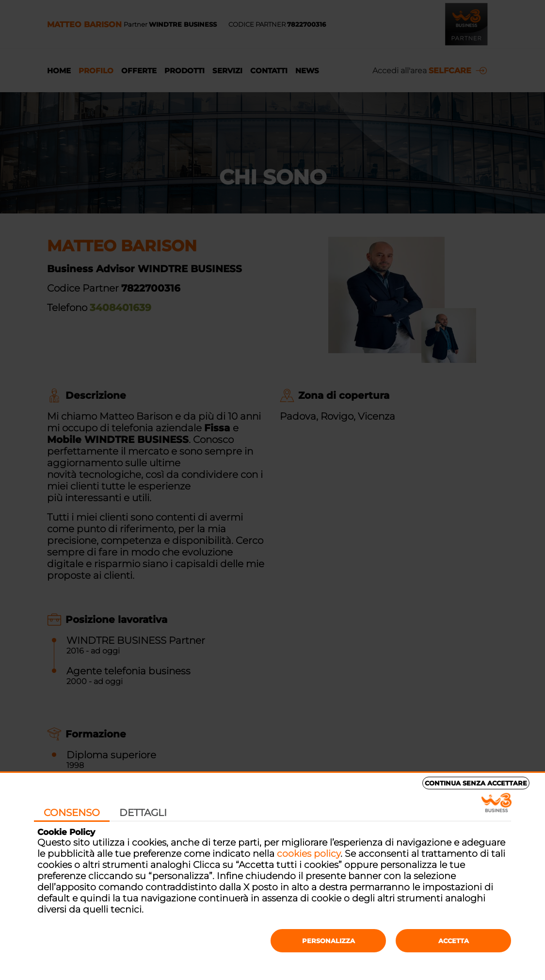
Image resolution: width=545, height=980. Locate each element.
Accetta (454, 941)
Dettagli (143, 813)
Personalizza (329, 941)
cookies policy (309, 854)
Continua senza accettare (476, 783)
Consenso (72, 813)
